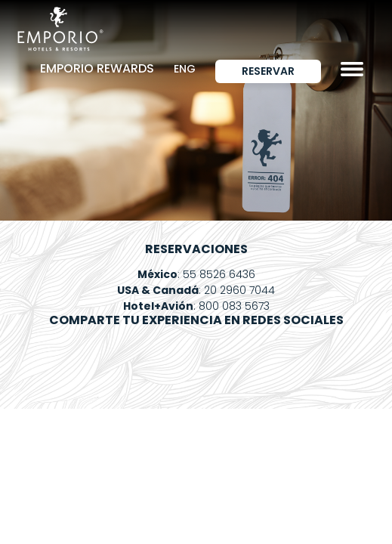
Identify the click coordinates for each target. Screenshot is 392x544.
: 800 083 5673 (196, 306)
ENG (185, 69)
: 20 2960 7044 (196, 290)
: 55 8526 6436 (196, 274)
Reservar (268, 71)
